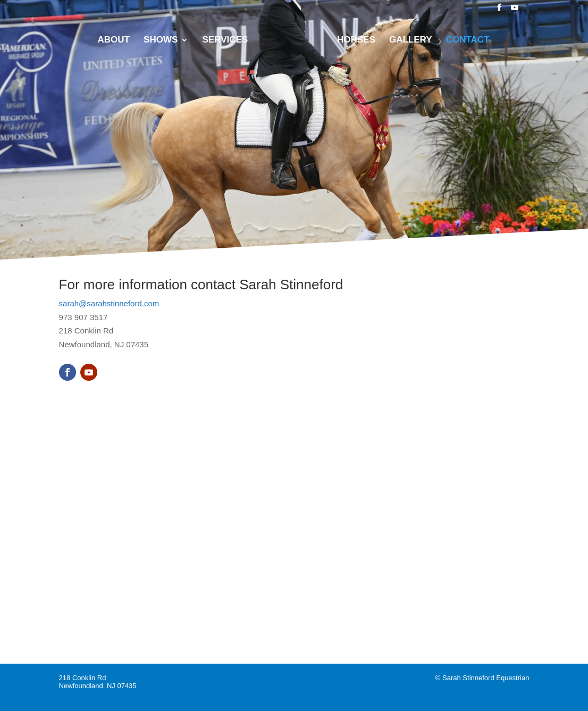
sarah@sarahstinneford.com (109, 303)
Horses (356, 40)
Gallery (411, 40)
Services (225, 40)
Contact (468, 40)
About (113, 40)
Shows (161, 40)
